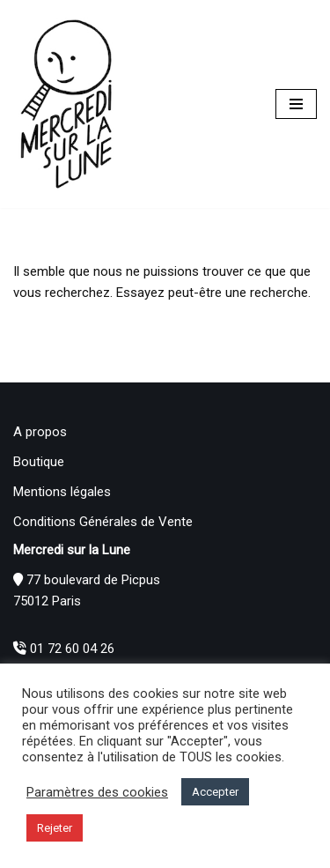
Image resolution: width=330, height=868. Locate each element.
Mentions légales (62, 492)
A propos (40, 432)
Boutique (39, 462)
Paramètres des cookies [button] (97, 792)
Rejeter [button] (55, 828)
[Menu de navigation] (296, 104)
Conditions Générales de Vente (103, 522)
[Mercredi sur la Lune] (66, 104)
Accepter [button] (215, 792)
